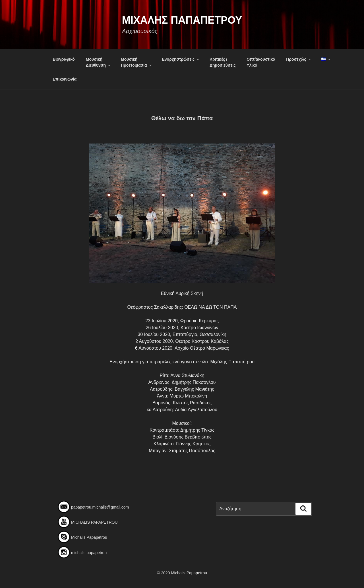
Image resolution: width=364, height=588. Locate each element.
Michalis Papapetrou (89, 537)
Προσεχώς (299, 59)
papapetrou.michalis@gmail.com (100, 507)
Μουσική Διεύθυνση (99, 62)
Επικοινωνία (65, 79)
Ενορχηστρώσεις (181, 59)
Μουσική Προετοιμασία (137, 62)
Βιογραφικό (64, 59)
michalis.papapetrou (89, 553)
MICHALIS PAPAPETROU (94, 522)
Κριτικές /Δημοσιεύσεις (223, 62)
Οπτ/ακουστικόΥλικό (261, 62)
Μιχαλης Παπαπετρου (182, 20)
